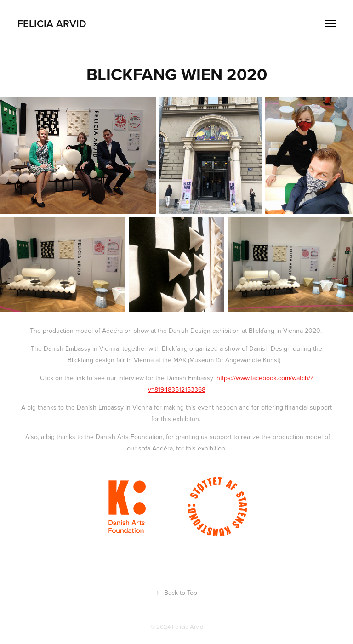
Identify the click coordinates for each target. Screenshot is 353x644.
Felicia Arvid (52, 23)
